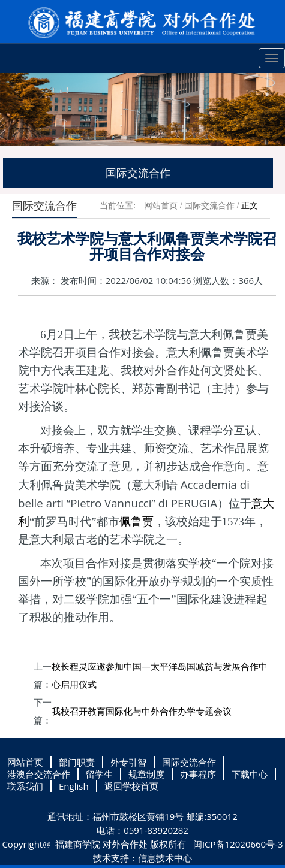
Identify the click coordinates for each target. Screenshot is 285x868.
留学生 (99, 774)
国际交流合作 (209, 206)
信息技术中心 (165, 858)
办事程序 (198, 774)
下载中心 (250, 774)
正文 (250, 206)
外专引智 (128, 762)
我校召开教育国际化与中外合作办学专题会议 (142, 711)
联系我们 (25, 786)
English (74, 786)
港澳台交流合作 (39, 774)
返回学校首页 (131, 786)
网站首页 (161, 206)
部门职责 (77, 762)
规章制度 (146, 774)
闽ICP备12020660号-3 (237, 844)
